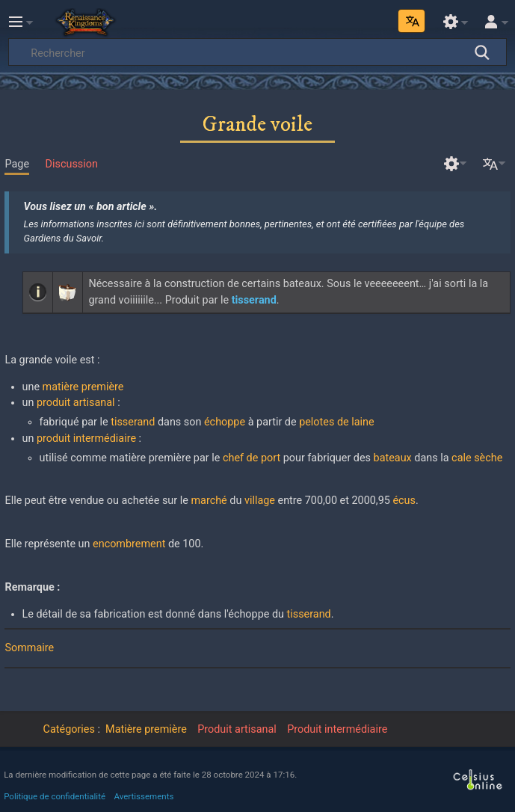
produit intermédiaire (86, 439)
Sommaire (29, 648)
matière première (83, 387)
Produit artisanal (237, 729)
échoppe (225, 422)
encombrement (129, 544)
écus (404, 501)
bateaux (393, 458)
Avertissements (144, 796)
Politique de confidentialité (55, 796)
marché (209, 501)
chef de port (252, 458)
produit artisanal (76, 403)
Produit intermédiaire (337, 729)
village (260, 501)
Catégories (69, 729)
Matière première (146, 729)
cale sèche (477, 458)
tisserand (133, 422)
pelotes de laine (336, 422)
